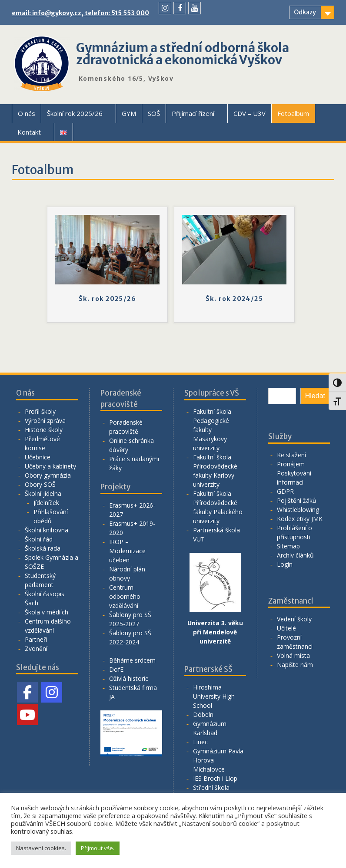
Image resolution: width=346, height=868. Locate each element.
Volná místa (293, 655)
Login (285, 564)
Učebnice (38, 457)
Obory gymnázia (48, 475)
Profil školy (40, 411)
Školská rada (43, 548)
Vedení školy (294, 619)
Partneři (36, 639)
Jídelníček (46, 503)
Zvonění (36, 649)
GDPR (285, 491)
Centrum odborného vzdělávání (125, 596)
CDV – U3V (250, 113)
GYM (129, 113)
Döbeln (203, 715)
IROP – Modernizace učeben (127, 551)
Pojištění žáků (297, 500)
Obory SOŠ (40, 484)
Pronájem (291, 464)
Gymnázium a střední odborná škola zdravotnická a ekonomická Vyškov (183, 54)
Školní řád (39, 539)
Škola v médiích (47, 612)
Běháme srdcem (132, 660)
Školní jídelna (43, 493)
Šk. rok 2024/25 (234, 299)
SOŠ (154, 113)
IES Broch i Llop (215, 778)
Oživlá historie (129, 678)
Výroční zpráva (45, 421)
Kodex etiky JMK (300, 519)
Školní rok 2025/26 (75, 113)
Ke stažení (291, 455)
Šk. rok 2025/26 (107, 299)
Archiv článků (295, 555)
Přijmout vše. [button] (98, 848)
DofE (116, 669)
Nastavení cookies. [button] (41, 848)
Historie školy (44, 430)
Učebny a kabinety (50, 466)
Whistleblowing (298, 510)
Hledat (315, 396)
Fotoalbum (293, 113)
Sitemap (288, 546)
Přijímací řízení (193, 113)
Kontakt (29, 132)
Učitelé (286, 628)
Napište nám (295, 665)
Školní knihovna (47, 530)
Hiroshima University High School (214, 696)
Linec (200, 742)
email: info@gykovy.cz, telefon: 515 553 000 (80, 13)
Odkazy (305, 12)
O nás (27, 113)
